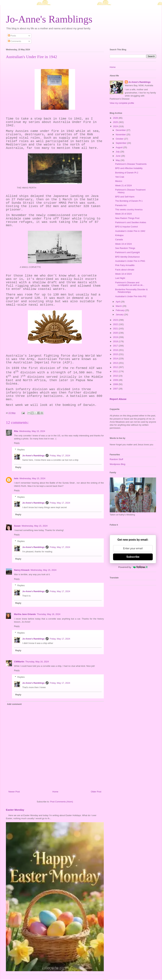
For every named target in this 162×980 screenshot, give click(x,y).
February (120, 310)
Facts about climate (125, 270)
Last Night (120, 278)
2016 (116, 350)
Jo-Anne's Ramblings (49, 19)
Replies (21, 450)
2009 (116, 380)
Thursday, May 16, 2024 (49, 614)
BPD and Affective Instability (129, 168)
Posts (12, 36)
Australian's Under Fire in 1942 (130, 231)
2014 (116, 359)
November (121, 135)
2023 (116, 320)
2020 (116, 333)
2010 (116, 376)
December (121, 130)
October (120, 139)
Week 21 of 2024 (123, 185)
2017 (116, 346)
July (118, 152)
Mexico (119, 181)
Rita (16, 431)
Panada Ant (121, 205)
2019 (116, 337)
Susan (17, 526)
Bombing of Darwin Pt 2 (127, 173)
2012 (116, 367)
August (119, 147)
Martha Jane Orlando (25, 614)
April (118, 302)
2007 (116, 389)
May (118, 160)
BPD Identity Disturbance (127, 257)
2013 (116, 363)
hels (16, 478)
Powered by (133, 567)
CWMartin (19, 662)
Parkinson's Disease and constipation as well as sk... (130, 284)
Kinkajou (119, 235)
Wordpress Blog (117, 464)
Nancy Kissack (22, 570)
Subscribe (133, 557)
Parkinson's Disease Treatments (131, 164)
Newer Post (14, 792)
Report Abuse (118, 399)
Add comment (14, 704)
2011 (116, 371)
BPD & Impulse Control (126, 227)
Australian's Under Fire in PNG (130, 261)
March (119, 306)
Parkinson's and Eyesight (127, 252)
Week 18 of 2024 (123, 274)
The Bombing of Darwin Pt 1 (129, 201)
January (120, 315)
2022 (116, 324)
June (118, 156)
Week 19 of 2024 (123, 244)
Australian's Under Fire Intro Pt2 (131, 296)
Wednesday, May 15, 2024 (32, 431)
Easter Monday (15, 810)
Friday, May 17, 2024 (60, 456)
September (121, 143)
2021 (116, 329)
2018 (116, 341)
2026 (116, 118)
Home (55, 792)
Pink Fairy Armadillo (125, 265)
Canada (119, 239)
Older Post (96, 792)
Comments (15, 41)
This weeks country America (129, 210)
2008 (116, 384)
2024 (116, 126)
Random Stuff (116, 459)
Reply (17, 443)
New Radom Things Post (127, 218)
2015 (116, 354)
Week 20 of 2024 (123, 214)
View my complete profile (122, 103)
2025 (116, 122)
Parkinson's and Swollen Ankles (131, 222)
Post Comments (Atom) (62, 802)
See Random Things (125, 248)
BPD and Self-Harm (125, 197)
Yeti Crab (120, 177)
